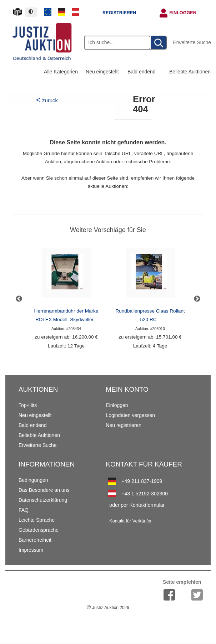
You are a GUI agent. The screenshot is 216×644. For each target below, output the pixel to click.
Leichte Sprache (37, 520)
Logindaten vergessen (130, 415)
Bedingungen (33, 480)
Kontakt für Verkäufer (130, 521)
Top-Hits (28, 405)
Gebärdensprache (39, 530)
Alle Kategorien (61, 72)
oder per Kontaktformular (137, 505)
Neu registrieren (124, 425)
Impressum (31, 550)
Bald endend (142, 72)
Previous (19, 299)
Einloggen (183, 13)
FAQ (24, 510)
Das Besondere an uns (44, 490)
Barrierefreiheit (35, 540)
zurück (50, 100)
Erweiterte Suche (192, 42)
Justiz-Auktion (108, 608)
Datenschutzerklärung (43, 500)
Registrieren (119, 13)
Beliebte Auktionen (190, 72)
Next (197, 299)
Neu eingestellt (102, 72)
